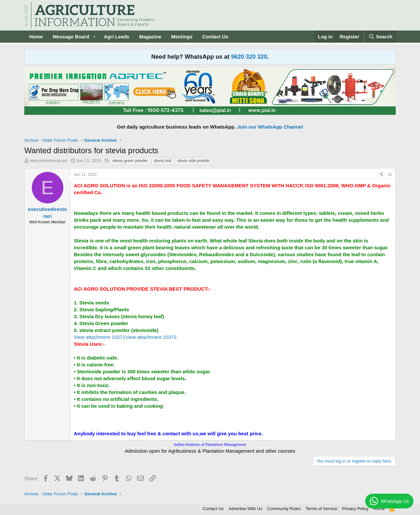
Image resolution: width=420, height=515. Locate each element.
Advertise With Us (245, 509)
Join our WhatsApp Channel (270, 127)
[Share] (381, 175)
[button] (94, 37)
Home (36, 37)
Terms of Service (321, 509)
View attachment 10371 (100, 337)
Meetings (182, 37)
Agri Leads (116, 37)
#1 (390, 175)
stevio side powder (193, 161)
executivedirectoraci (49, 161)
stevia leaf (162, 161)
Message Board (71, 37)
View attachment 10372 (151, 337)
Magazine (150, 37)
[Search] (381, 37)
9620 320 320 (249, 57)
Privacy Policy (355, 509)
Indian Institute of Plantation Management (210, 444)
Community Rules (284, 509)
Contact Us (215, 37)
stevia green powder (130, 161)
